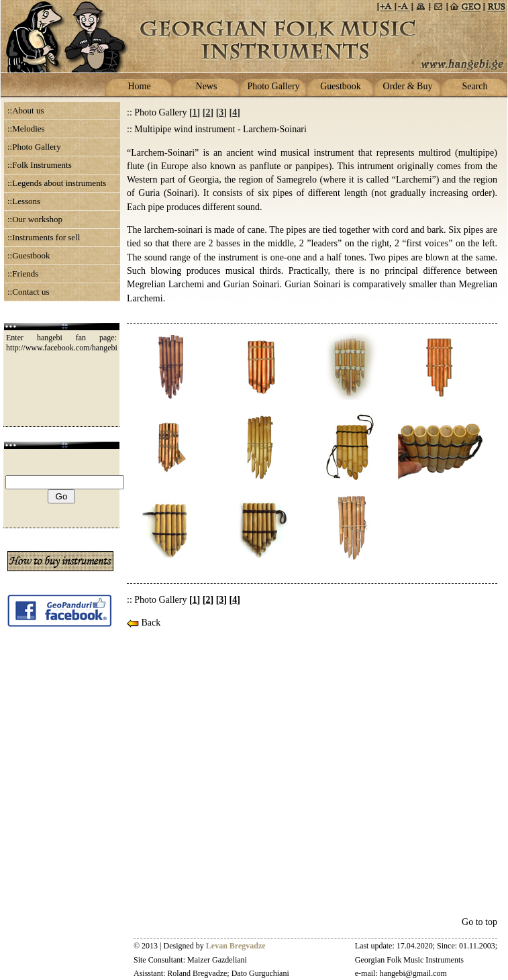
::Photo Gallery (34, 147)
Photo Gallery (273, 86)
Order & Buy (408, 86)
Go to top (479, 922)
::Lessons (24, 201)
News (207, 86)
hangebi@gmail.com (413, 973)
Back (144, 623)
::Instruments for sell (44, 237)
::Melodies (26, 129)
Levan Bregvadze (236, 946)
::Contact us (28, 292)
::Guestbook (29, 255)
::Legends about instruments (57, 183)
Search (474, 86)
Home (139, 86)
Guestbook (341, 86)
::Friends (23, 274)
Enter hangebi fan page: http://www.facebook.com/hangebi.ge (66, 343)
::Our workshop (35, 219)
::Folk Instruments (40, 165)
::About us (26, 110)
